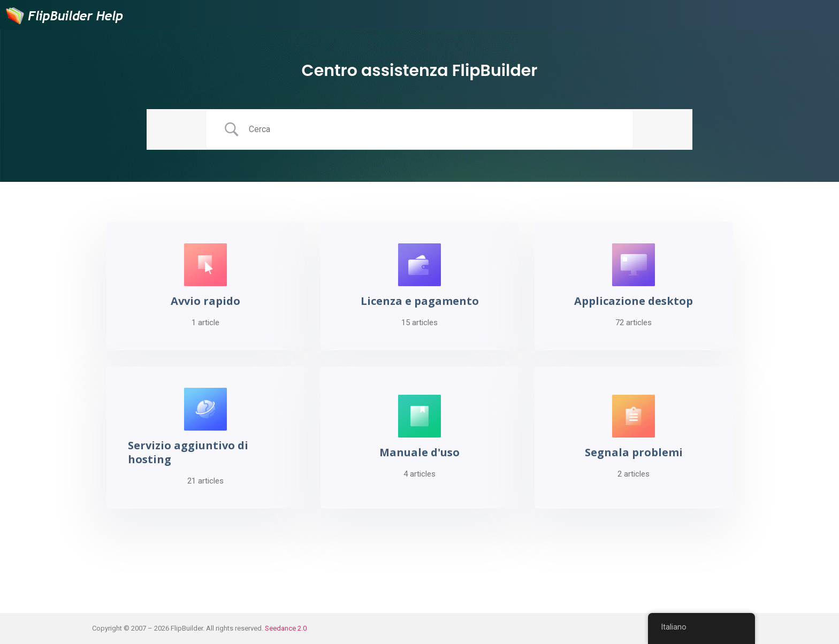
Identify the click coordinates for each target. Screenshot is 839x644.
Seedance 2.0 (286, 628)
